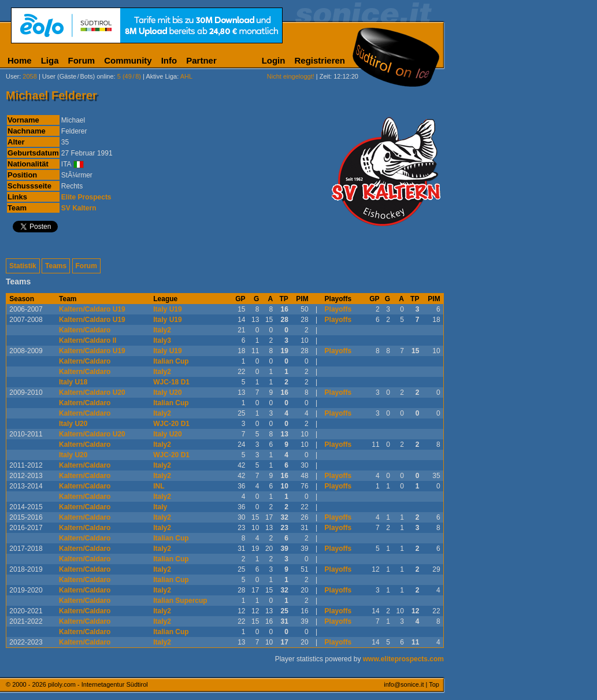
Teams (56, 266)
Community (128, 60)
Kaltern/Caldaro (85, 330)
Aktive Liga (161, 76)
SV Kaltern (79, 208)
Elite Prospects (86, 197)
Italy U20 (167, 392)
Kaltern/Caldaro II (88, 340)
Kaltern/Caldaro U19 (92, 309)
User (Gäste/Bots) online (78, 76)
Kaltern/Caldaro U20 (92, 392)
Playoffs (338, 309)
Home (20, 60)
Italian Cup (171, 361)
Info (169, 60)
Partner (201, 60)
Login (274, 60)
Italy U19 (167, 309)
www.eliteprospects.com (403, 659)
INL (159, 486)
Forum (82, 60)
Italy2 (162, 330)
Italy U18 (73, 382)
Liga (50, 60)
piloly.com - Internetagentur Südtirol (98, 684)
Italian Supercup (180, 601)
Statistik (23, 266)
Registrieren (320, 60)
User (12, 76)
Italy (160, 507)
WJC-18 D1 (171, 382)
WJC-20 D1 (171, 424)
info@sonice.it (404, 684)
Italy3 (162, 340)
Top (434, 684)
